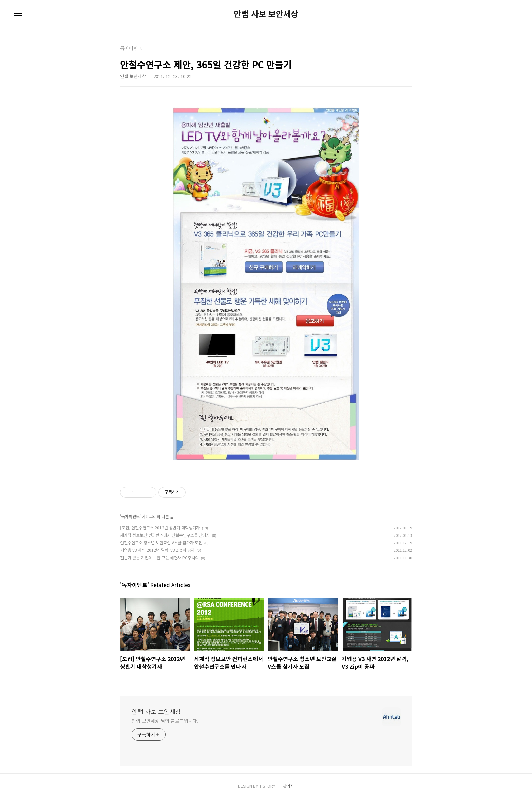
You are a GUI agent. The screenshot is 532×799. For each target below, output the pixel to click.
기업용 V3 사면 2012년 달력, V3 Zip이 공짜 (157, 550)
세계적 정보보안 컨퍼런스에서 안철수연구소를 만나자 (165, 535)
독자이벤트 (130, 516)
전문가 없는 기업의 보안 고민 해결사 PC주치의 (159, 557)
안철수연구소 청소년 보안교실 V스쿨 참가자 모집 (161, 542)
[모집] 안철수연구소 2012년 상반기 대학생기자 (160, 528)
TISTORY (267, 786)
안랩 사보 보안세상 (266, 14)
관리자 (289, 786)
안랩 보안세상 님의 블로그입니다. (165, 721)
